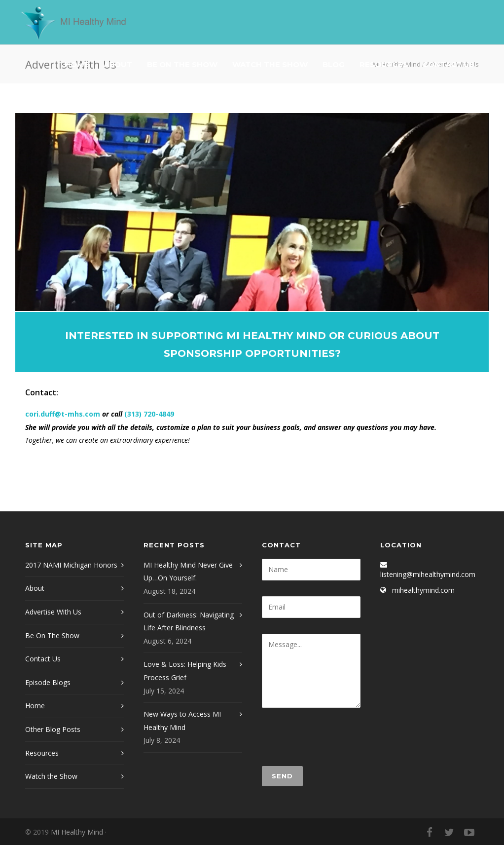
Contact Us (449, 64)
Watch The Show (270, 64)
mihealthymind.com (423, 590)
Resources (384, 64)
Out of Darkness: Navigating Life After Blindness (189, 621)
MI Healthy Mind (77, 832)
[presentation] (337, 737)
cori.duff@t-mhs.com (63, 414)
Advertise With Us (53, 612)
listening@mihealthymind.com (428, 574)
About (118, 64)
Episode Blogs (48, 682)
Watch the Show (51, 776)
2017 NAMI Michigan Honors (71, 565)
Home (77, 64)
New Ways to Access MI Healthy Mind (182, 721)
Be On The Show (182, 64)
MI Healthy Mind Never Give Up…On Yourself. (188, 572)
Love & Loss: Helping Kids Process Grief (185, 671)
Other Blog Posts (53, 729)
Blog (334, 64)
